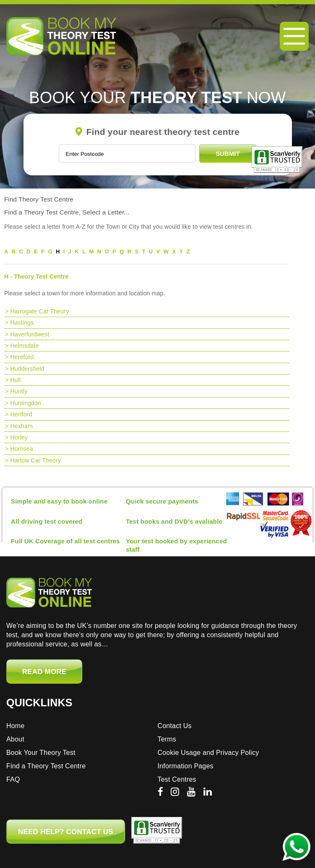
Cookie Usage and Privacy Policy (208, 753)
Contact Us (175, 726)
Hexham (21, 426)
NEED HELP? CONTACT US (66, 832)
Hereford (22, 357)
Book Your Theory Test (41, 753)
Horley (19, 437)
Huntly (19, 391)
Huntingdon (26, 403)
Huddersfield (27, 369)
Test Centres (177, 779)
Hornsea (21, 449)
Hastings (22, 323)
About (15, 739)
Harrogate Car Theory (39, 311)
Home (15, 726)
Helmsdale (24, 346)
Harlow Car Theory (35, 460)
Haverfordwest (30, 334)
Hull (15, 380)
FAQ (13, 779)
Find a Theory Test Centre (46, 766)
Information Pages (186, 766)
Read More (44, 672)
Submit (228, 154)
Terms (167, 739)
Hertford (21, 414)
